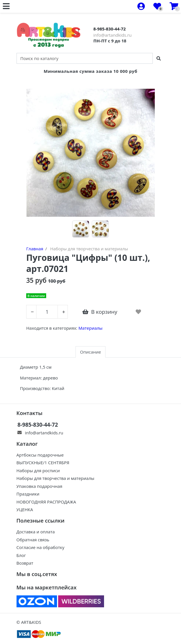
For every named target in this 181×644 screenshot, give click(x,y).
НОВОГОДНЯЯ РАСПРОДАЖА (46, 502)
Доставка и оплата (36, 532)
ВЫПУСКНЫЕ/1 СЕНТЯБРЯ (43, 463)
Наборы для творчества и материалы (55, 478)
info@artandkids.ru (113, 35)
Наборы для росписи (38, 470)
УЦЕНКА (25, 509)
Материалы (90, 328)
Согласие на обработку (40, 547)
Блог (21, 555)
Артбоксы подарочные (40, 455)
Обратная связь (33, 540)
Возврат (25, 563)
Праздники (28, 494)
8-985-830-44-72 (110, 29)
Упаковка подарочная (39, 486)
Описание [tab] (90, 352)
